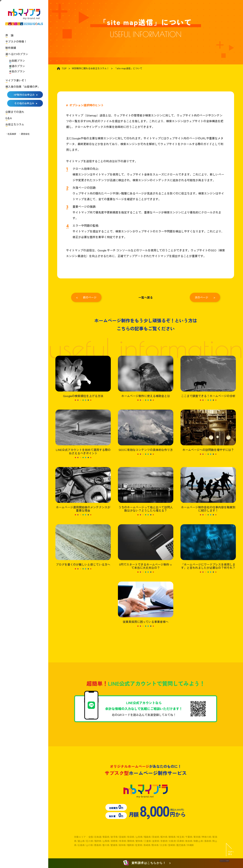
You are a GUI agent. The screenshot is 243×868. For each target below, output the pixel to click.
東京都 (197, 837)
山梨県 (106, 841)
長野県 (114, 841)
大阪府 (172, 841)
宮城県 (122, 837)
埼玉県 (180, 837)
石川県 (89, 841)
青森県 (106, 837)
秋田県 (131, 837)
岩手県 (114, 837)
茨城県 (156, 837)
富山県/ (82, 841)
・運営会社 (24, 134)
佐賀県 (139, 845)
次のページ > (205, 297)
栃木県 (164, 837)
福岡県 (131, 845)
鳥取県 (208, 841)
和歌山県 (198, 841)
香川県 (106, 845)
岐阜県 (123, 841)
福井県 (98, 841)
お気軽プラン (17, 61)
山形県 (139, 837)
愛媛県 (114, 845)
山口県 (89, 845)
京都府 (164, 841)
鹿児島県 (181, 845)
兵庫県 (181, 841)
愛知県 (139, 841)
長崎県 (147, 845)
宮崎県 (172, 845)
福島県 (147, 837)
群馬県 (172, 837)
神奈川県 (206, 837)
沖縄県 (190, 845)
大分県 (163, 845)
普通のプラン (17, 66)
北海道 (98, 837)
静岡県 (131, 841)
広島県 (81, 845)
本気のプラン (17, 71)
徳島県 (98, 845)
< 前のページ (86, 297)
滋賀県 (156, 841)
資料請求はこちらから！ (145, 863)
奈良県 (189, 841)
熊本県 (155, 845)
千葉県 (189, 837)
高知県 (122, 845)
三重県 (147, 841)
